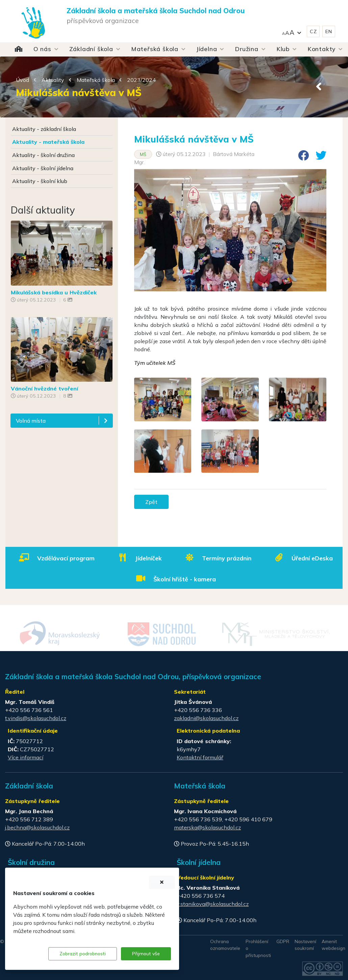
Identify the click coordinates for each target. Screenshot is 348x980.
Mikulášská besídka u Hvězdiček (54, 292)
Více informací (26, 757)
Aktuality (53, 80)
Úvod (22, 80)
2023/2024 (141, 80)
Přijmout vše (146, 954)
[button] (292, 32)
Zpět (151, 502)
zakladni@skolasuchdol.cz (206, 718)
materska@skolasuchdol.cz (207, 827)
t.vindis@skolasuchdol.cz (36, 718)
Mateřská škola (96, 80)
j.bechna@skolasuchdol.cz (37, 827)
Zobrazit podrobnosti (83, 954)
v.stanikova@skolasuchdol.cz (213, 904)
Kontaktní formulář (200, 757)
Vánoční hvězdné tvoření (44, 388)
